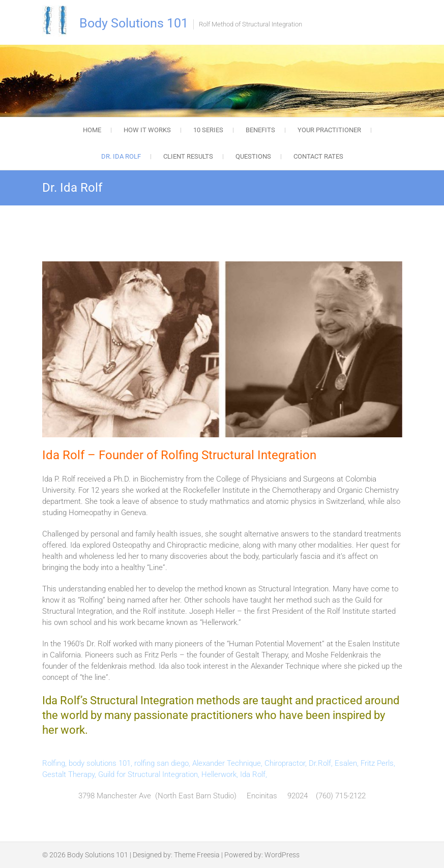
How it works (147, 130)
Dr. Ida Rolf (121, 156)
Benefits (260, 130)
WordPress (282, 855)
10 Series (208, 130)
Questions (253, 156)
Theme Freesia (197, 855)
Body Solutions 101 (134, 23)
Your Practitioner (329, 130)
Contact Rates (318, 156)
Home (92, 130)
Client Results (188, 156)
